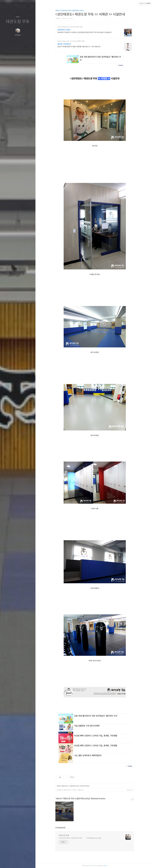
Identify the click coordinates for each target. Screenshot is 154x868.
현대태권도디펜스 (64, 30)
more (132, 799)
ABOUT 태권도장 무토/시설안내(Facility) (70, 11)
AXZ (94, 865)
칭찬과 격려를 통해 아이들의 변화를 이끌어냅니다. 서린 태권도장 (79, 47)
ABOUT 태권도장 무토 (63, 786)
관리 (29, 864)
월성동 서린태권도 (64, 44)
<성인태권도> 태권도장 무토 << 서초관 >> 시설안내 (69, 790)
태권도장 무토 (18, 22)
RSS (22, 864)
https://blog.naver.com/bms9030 (68, 27)
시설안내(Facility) (74, 786)
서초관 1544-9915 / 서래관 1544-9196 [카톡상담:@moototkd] (80, 838)
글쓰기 (6, 864)
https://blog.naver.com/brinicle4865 (69, 41)
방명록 (14, 864)
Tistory (105, 865)
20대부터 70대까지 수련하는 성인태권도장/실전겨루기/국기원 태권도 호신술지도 (85, 32)
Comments (60, 828)
